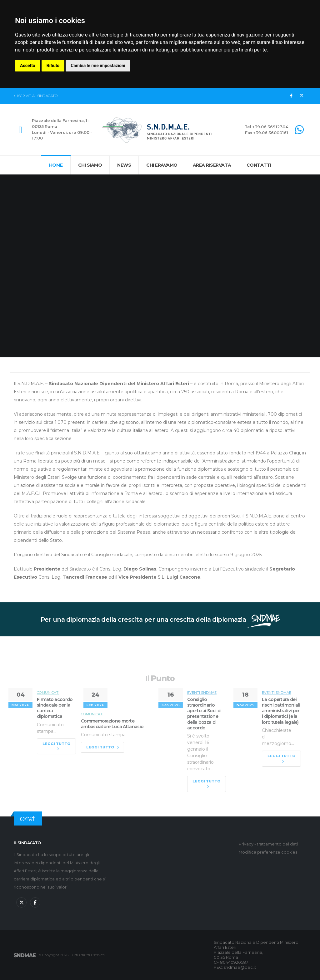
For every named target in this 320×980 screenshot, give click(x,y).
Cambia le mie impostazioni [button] (98, 66)
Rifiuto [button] (53, 66)
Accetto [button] (28, 66)
